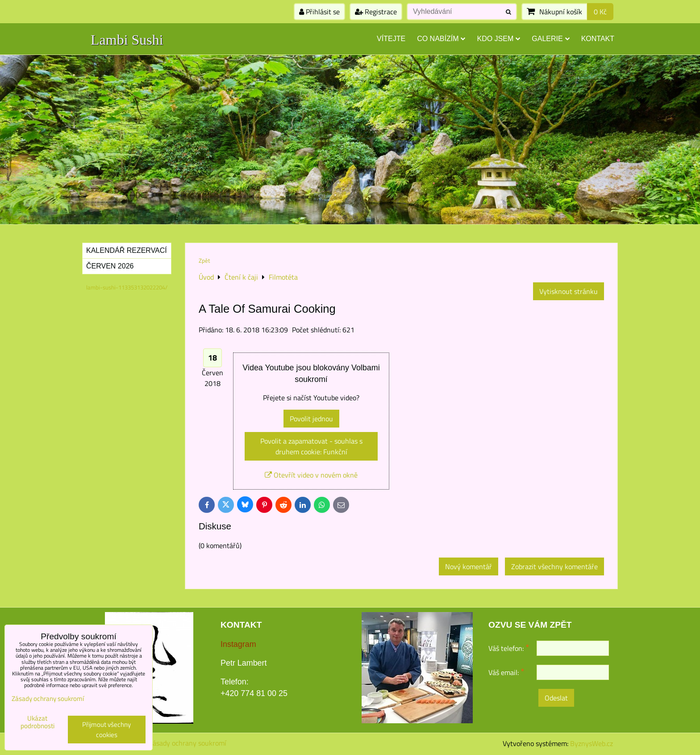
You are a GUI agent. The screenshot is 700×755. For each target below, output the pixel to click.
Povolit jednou (311, 419)
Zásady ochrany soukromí (187, 743)
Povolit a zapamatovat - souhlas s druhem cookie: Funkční (311, 446)
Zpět (204, 260)
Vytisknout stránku (569, 291)
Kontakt (598, 39)
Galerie (550, 39)
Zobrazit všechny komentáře (554, 566)
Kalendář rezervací (127, 250)
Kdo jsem (498, 39)
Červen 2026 (110, 266)
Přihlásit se (319, 12)
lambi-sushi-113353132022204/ (127, 287)
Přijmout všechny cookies (106, 730)
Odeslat (556, 698)
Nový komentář (469, 566)
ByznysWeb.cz (592, 743)
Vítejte (391, 39)
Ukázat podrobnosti (37, 722)
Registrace (376, 12)
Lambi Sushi (127, 40)
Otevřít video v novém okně (311, 475)
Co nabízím (441, 39)
